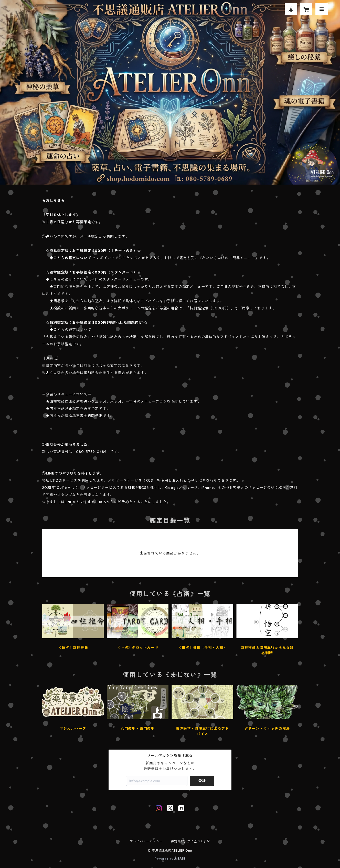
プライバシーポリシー (146, 841)
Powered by (170, 859)
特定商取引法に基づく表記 (190, 841)
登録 (202, 781)
